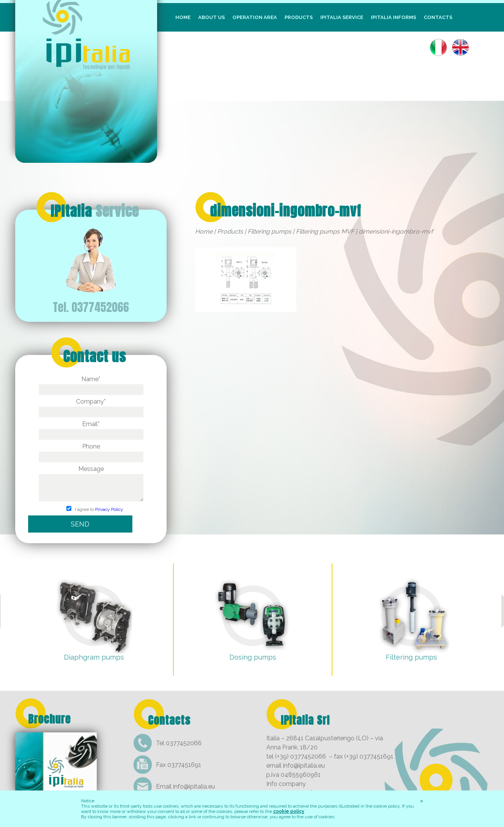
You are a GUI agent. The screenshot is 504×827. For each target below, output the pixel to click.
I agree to (91, 509)
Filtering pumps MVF (325, 231)
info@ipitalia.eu (194, 786)
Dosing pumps (253, 657)
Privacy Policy (109, 509)
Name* (91, 384)
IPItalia (95, 211)
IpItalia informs (394, 17)
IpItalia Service (342, 17)
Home (183, 17)
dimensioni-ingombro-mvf (285, 211)
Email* (91, 429)
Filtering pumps (269, 231)
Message (91, 484)
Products (299, 17)
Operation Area (255, 17)
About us (211, 17)
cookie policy (289, 811)
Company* (91, 407)
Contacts (438, 17)
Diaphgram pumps (94, 657)
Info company (286, 784)
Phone (91, 452)
